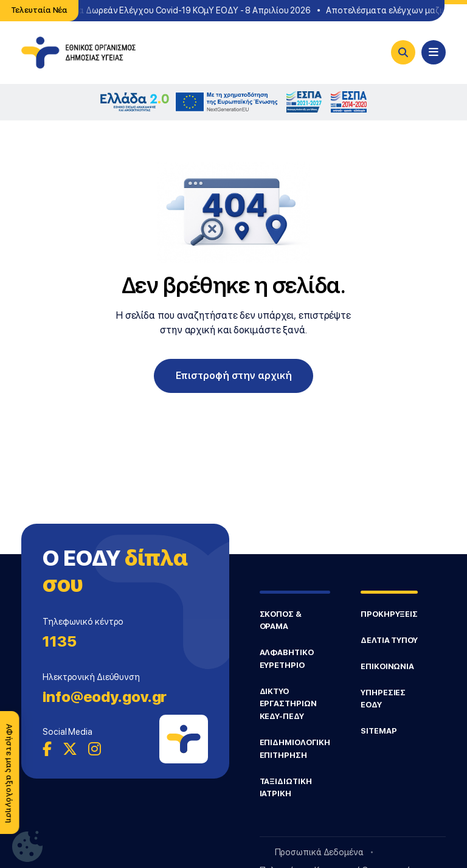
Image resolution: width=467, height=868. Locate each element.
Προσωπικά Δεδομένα (319, 852)
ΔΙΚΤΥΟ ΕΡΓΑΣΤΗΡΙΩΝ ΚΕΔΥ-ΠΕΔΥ (288, 704)
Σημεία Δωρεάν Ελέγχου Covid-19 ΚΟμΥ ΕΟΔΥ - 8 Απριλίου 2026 (185, 10)
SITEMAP (379, 731)
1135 (60, 641)
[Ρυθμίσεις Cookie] (27, 846)
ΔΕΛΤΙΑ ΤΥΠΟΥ (389, 640)
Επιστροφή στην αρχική (234, 376)
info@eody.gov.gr (105, 697)
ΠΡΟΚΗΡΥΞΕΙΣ (389, 614)
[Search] (403, 52)
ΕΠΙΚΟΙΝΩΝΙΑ (387, 666)
